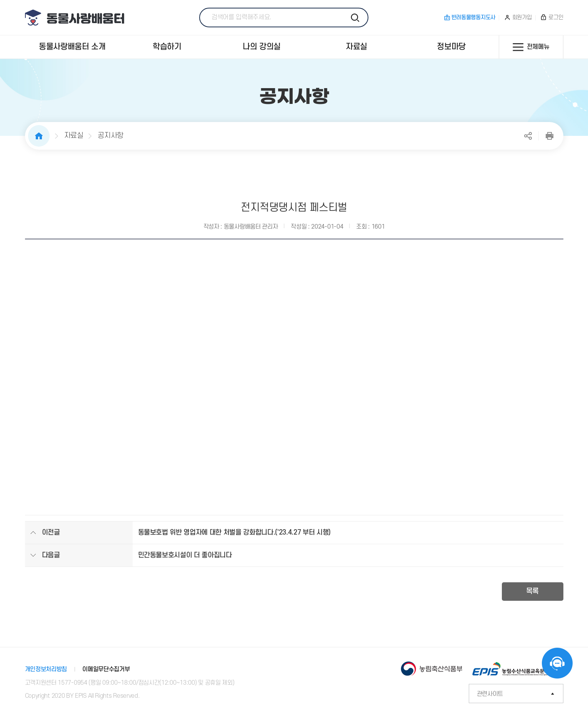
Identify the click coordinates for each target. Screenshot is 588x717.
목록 (532, 591)
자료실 (74, 136)
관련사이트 (520, 694)
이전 (38, 220)
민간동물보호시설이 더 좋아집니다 (185, 555)
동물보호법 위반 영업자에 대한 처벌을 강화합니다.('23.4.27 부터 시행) (234, 532)
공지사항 (111, 136)
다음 (551, 220)
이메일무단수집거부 (106, 669)
